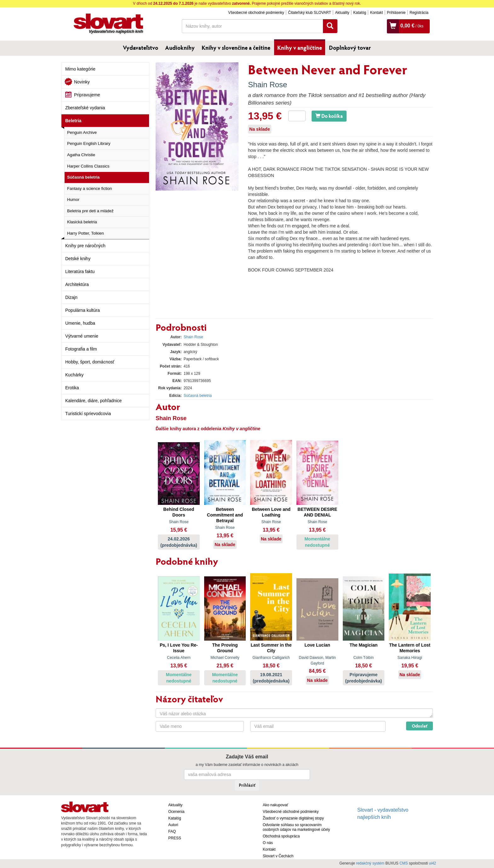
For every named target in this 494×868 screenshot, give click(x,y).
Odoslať (419, 726)
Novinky (82, 82)
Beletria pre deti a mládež (90, 211)
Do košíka (329, 116)
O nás (268, 843)
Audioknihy (180, 48)
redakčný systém (370, 863)
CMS (404, 863)
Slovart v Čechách (278, 856)
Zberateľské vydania (85, 108)
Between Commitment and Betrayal (225, 515)
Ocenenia (176, 812)
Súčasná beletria (83, 177)
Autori (173, 825)
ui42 (432, 863)
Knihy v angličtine (300, 48)
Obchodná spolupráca (281, 836)
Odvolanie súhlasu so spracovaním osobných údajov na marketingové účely (296, 827)
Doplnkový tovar (350, 48)
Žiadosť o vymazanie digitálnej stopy (293, 818)
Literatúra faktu (80, 271)
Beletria (73, 121)
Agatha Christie (81, 155)
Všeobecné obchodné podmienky (256, 13)
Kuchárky (74, 375)
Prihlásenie (396, 13)
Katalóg (360, 13)
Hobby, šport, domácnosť (90, 362)
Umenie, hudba (80, 323)
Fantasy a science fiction (89, 188)
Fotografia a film (81, 349)
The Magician (364, 645)
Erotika (72, 388)
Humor (73, 200)
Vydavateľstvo (141, 48)
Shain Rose (267, 85)
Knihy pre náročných (85, 246)
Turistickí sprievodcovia (88, 414)
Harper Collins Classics (88, 166)
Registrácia (419, 13)
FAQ (172, 831)
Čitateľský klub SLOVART (309, 13)
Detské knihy (78, 259)
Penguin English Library (89, 143)
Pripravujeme (87, 95)
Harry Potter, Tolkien (86, 233)
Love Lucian (317, 645)
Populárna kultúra (83, 310)
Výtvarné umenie (82, 336)
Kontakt (377, 13)
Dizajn (71, 297)
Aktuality (342, 13)
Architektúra (77, 284)
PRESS (175, 838)
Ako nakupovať (276, 805)
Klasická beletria (82, 222)
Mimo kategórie (80, 69)
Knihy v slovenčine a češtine (236, 48)
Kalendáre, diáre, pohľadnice (93, 401)
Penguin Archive (82, 132)
